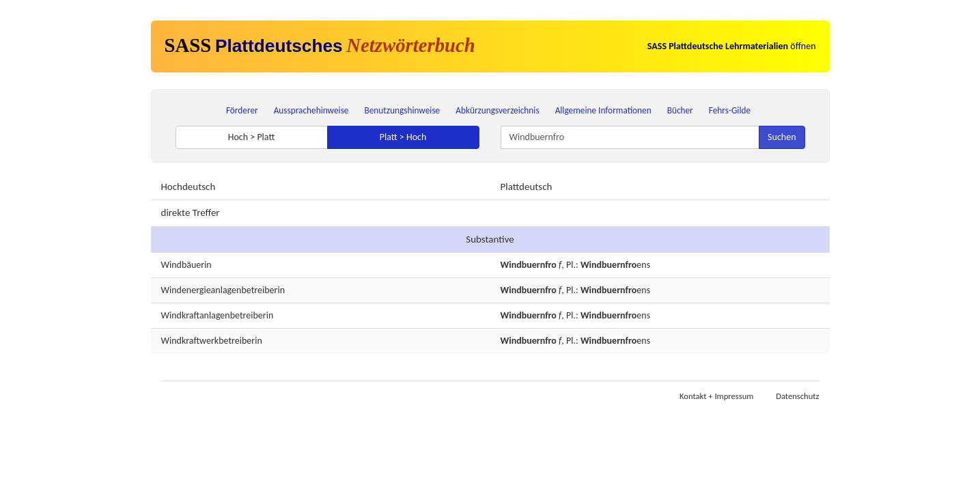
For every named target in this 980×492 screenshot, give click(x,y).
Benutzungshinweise (403, 110)
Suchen (782, 137)
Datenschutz (797, 396)
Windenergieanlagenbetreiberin (223, 290)
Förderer (242, 110)
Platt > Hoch (403, 137)
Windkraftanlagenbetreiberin (218, 315)
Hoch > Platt (252, 137)
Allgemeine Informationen (603, 110)
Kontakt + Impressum (716, 396)
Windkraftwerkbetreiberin (212, 341)
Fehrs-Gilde (730, 110)
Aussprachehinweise (311, 110)
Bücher (680, 110)
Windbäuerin (186, 265)
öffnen (732, 46)
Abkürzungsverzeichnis (497, 110)
